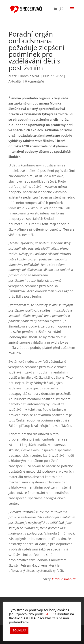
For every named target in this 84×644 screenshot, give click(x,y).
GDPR (49, 614)
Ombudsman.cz (64, 579)
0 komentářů (35, 81)
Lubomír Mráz (29, 76)
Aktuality (15, 81)
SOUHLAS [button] (19, 630)
